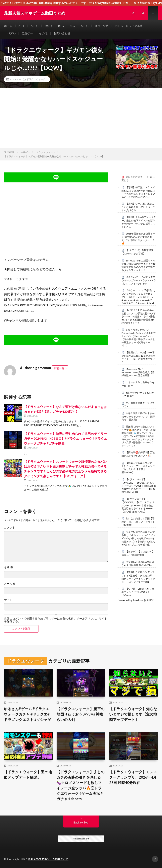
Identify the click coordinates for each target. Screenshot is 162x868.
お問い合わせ (62, 33)
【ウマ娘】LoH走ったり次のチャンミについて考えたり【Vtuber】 (138, 592)
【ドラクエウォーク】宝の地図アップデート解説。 (28, 774)
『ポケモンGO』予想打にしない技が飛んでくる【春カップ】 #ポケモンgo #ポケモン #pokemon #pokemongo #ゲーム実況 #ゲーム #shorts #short (139, 297)
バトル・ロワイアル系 (129, 26)
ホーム (8, 26)
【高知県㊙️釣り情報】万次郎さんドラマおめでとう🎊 (138, 454)
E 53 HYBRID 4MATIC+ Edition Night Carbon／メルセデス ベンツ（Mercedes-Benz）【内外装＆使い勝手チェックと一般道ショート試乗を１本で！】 (138, 338)
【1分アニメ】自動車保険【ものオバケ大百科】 (137, 252)
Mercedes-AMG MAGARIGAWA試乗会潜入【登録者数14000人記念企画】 (138, 372)
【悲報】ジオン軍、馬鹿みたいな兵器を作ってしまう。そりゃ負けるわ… (138, 207)
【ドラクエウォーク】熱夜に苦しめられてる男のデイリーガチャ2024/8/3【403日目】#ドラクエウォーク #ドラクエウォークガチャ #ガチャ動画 (66, 438)
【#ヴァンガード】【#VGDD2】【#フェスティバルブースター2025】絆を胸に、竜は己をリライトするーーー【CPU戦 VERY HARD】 (139, 505)
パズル (11, 33)
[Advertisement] (81, 118)
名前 (8, 567)
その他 (43, 33)
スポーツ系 (102, 26)
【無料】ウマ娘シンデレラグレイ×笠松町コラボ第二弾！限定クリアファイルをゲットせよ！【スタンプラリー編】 (138, 577)
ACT (22, 26)
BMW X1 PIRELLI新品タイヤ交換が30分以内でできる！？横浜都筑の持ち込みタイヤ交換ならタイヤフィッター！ (138, 265)
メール (10, 584)
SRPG (85, 26)
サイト (8, 600)
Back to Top (81, 822)
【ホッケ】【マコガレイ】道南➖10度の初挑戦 (138, 553)
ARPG (35, 26)
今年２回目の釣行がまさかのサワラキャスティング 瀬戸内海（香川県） (138, 417)
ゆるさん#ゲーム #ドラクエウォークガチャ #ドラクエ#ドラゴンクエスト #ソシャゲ (139, 280)
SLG (72, 26)
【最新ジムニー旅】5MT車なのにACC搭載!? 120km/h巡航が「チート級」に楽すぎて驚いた (138, 357)
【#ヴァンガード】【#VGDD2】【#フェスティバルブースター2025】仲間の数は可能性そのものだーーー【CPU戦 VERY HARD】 (139, 486)
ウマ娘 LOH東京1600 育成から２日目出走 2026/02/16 (138, 563)
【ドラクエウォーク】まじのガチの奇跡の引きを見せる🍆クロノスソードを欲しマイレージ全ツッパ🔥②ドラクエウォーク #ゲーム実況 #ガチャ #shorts (81, 785)
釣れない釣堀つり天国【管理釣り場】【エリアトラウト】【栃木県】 (138, 522)
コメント (10, 528)
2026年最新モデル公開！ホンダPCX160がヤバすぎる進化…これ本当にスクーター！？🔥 (138, 238)
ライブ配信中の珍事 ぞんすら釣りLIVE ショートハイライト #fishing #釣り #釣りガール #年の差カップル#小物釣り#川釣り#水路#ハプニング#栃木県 (138, 538)
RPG (61, 26)
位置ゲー (27, 33)
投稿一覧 (59, 368)
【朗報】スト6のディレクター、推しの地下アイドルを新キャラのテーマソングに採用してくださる (139, 222)
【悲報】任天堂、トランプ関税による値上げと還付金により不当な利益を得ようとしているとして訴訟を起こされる (138, 192)
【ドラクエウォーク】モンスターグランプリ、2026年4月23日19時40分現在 (133, 777)
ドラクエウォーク (36, 79)
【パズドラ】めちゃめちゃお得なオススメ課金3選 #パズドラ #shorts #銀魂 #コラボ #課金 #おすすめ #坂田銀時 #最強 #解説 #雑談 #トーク (139, 316)
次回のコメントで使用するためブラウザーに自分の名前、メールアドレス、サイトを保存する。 (56, 620)
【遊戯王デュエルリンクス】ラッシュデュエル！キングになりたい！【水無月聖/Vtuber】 (138, 468)
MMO (48, 26)
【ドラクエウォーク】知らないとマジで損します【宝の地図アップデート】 (133, 714)
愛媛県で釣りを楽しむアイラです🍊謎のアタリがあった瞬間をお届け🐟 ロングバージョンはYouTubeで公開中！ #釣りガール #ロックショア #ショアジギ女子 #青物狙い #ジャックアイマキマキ (139, 436)
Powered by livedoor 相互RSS (136, 600)
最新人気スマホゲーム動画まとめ (48, 859)
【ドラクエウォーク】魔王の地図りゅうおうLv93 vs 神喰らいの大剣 (81, 714)
